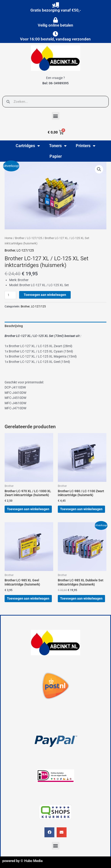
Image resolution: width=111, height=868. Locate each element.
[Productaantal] (10, 295)
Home (9, 238)
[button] (56, 116)
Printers (86, 146)
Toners (58, 146)
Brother (20, 238)
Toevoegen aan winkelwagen (45, 295)
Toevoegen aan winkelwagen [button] (28, 509)
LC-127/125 (35, 238)
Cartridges (28, 146)
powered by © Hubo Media (22, 861)
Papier (56, 156)
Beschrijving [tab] (14, 326)
